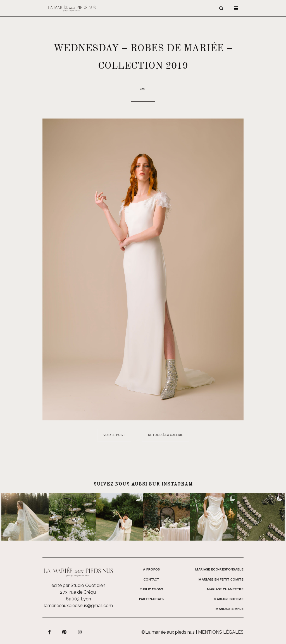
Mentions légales (221, 632)
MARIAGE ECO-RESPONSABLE (219, 570)
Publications (152, 589)
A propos (152, 570)
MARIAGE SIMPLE (230, 609)
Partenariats (152, 599)
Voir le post (114, 435)
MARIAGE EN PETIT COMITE (221, 580)
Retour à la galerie (165, 435)
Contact (151, 580)
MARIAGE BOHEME (229, 599)
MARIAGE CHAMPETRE (225, 589)
